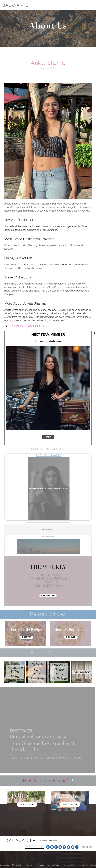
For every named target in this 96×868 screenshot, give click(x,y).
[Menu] (93, 5)
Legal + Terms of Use (49, 865)
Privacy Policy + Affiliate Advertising (80, 865)
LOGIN (89, 847)
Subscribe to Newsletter (11, 865)
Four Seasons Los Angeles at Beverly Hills (42, 746)
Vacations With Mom (15, 672)
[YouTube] (68, 847)
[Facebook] (60, 847)
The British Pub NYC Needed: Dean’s (37, 672)
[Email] (73, 847)
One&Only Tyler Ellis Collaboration (63, 672)
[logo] (15, 5)
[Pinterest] (52, 847)
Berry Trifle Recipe (26, 630)
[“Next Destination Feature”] (45, 781)
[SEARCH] (34, 847)
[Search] (42, 847)
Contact (31, 865)
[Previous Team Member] (8, 326)
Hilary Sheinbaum (48, 341)
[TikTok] (77, 847)
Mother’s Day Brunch (71, 630)
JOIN (83, 847)
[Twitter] (48, 847)
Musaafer (81, 672)
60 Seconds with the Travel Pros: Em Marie (49, 488)
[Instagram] (56, 847)
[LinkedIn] (64, 847)
